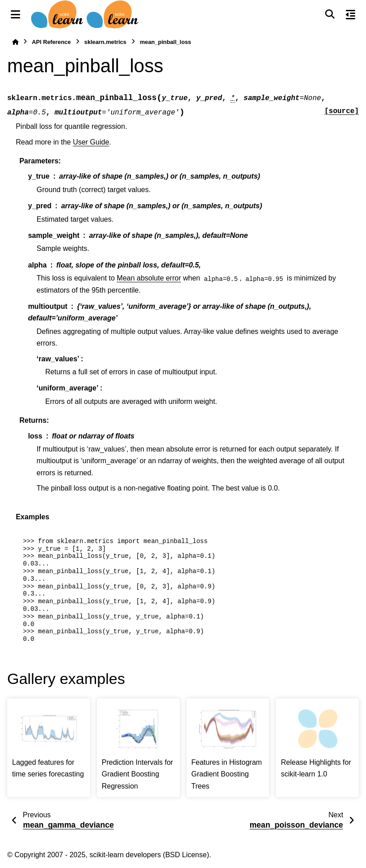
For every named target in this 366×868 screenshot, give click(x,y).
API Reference (51, 42)
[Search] (330, 14)
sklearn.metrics (105, 42)
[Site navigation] (15, 14)
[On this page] (351, 14)
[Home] (15, 42)
